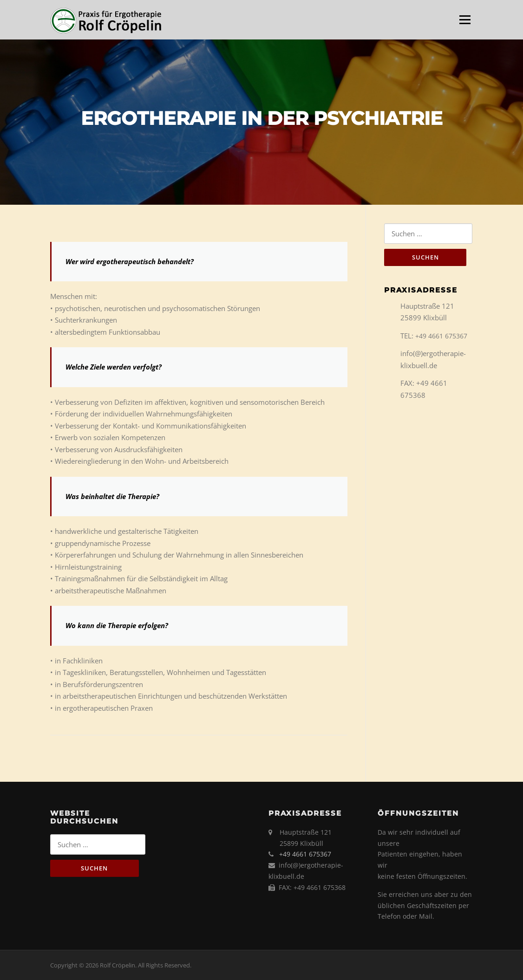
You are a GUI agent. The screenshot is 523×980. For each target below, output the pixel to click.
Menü (465, 19)
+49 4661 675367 (441, 336)
